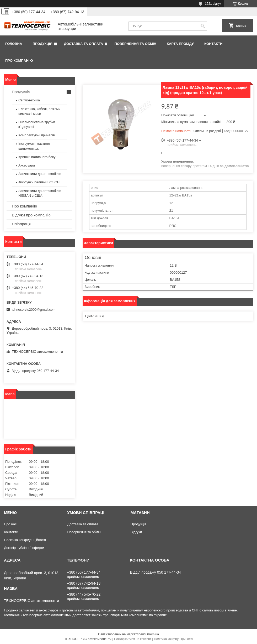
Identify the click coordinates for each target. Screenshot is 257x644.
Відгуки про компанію (31, 215)
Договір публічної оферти (24, 548)
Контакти (213, 44)
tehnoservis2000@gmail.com (34, 310)
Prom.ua (153, 634)
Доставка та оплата (84, 44)
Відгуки (136, 532)
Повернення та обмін (135, 44)
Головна (14, 44)
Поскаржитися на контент (133, 639)
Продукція (42, 44)
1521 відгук (213, 4)
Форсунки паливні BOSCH (39, 182)
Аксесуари (27, 165)
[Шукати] (203, 26)
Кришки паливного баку (37, 157)
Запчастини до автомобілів (40, 174)
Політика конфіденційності (25, 540)
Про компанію (19, 61)
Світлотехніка (29, 100)
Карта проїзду (180, 44)
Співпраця (21, 224)
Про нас (10, 524)
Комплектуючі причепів (37, 135)
